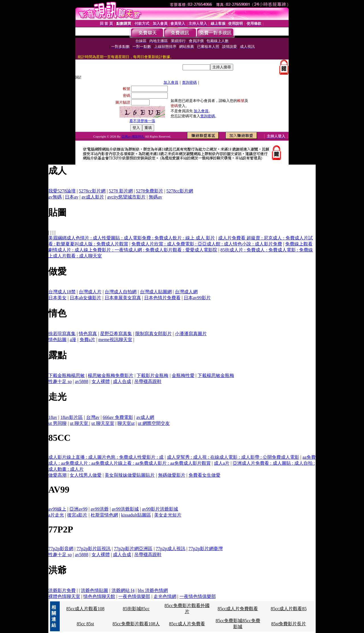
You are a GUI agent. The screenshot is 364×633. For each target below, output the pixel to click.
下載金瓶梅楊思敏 (67, 375)
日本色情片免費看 (162, 298)
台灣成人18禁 (62, 292)
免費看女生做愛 (204, 475)
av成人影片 (93, 197)
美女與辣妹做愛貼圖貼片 (130, 475)
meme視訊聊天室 (115, 340)
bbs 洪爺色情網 (153, 590)
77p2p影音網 (61, 549)
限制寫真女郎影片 (154, 334)
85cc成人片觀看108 (85, 609)
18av (53, 417)
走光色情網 (165, 596)
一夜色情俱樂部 (134, 596)
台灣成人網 (186, 292)
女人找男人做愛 (86, 475)
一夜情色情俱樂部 (198, 596)
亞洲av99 (78, 509)
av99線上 (57, 509)
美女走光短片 (168, 515)
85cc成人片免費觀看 (238, 609)
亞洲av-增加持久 (133, 136)
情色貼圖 (57, 340)
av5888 (81, 381)
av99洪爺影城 (125, 509)
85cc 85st (85, 624)
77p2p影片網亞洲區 (133, 549)
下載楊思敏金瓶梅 (216, 375)
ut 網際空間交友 (154, 423)
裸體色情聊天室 (64, 596)
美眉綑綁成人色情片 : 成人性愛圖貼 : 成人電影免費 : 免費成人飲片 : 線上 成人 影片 (132, 238)
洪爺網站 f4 (123, 590)
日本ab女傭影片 (85, 298)
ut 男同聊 (57, 423)
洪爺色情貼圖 (94, 590)
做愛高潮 (57, 475)
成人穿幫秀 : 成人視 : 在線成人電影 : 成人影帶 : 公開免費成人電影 (233, 457)
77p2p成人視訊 (171, 549)
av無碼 (55, 197)
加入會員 (171, 82)
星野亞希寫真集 (116, 334)
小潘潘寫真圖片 (191, 334)
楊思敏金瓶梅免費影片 (111, 375)
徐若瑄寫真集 (62, 334)
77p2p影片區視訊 (94, 549)
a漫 (73, 340)
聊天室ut (126, 423)
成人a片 (222, 463)
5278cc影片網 (92, 191)
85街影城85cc (136, 609)
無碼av (155, 197)
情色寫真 (88, 334)
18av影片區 (72, 417)
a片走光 (56, 515)
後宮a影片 (77, 515)
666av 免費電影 (118, 417)
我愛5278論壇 (62, 191)
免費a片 (87, 340)
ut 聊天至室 (103, 423)
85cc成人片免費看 (187, 624)
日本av (72, 197)
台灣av (93, 417)
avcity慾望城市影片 (126, 197)
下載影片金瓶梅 (152, 375)
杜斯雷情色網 (104, 515)
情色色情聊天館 (99, 596)
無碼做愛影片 (172, 475)
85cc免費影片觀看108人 (136, 624)
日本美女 (57, 298)
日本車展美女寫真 (123, 298)
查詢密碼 (189, 82)
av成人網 (145, 417)
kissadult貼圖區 (136, 515)
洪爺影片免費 (62, 590)
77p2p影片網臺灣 (206, 549)
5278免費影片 (150, 191)
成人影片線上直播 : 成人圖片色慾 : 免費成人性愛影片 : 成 (106, 457)
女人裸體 (101, 381)
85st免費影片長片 (289, 624)
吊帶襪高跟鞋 (148, 381)
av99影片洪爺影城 (160, 509)
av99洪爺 (100, 509)
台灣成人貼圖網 (156, 292)
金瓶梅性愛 (183, 375)
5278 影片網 (121, 191)
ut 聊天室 (80, 423)
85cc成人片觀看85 (289, 609)
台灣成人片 (90, 292)
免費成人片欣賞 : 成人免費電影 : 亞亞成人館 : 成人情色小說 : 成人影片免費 (207, 244)
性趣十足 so (60, 381)
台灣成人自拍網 (121, 292)
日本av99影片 (197, 298)
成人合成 (122, 381)
